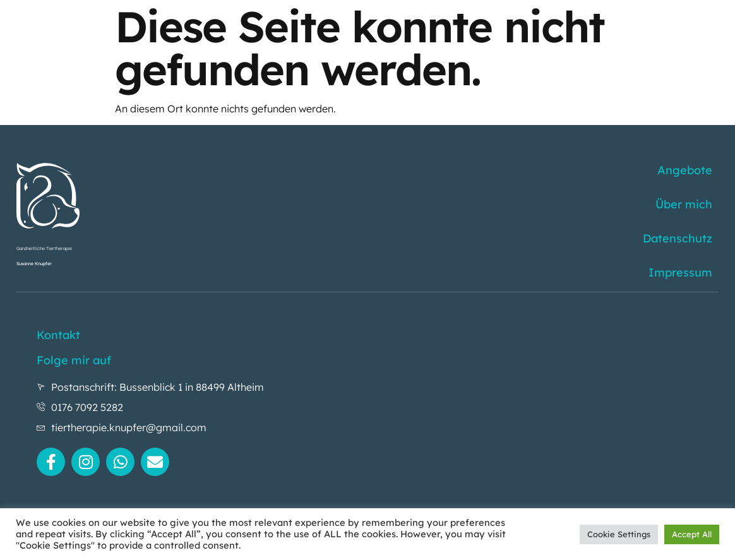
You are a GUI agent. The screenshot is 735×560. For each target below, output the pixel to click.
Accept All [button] (692, 534)
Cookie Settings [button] (619, 534)
